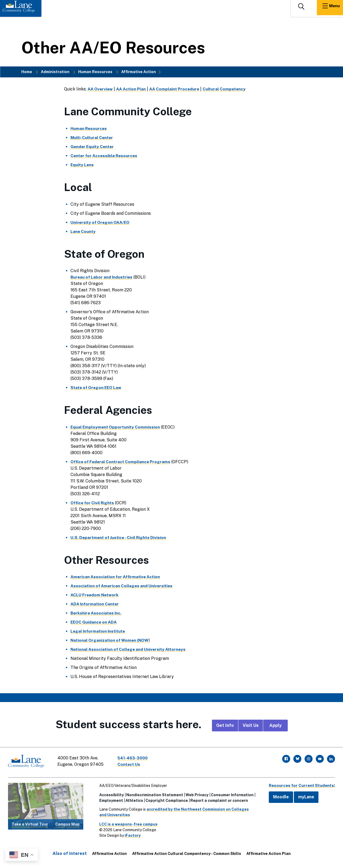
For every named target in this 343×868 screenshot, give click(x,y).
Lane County (83, 231)
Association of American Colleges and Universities (123, 586)
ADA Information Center (96, 604)
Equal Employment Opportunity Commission (116, 427)
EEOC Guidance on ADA (94, 622)
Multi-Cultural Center (93, 138)
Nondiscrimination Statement (153, 793)
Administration (55, 72)
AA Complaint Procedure (179, 89)
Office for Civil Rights (93, 503)
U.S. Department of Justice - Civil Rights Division (120, 538)
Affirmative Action (139, 72)
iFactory (131, 834)
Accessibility (110, 793)
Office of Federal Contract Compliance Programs (122, 462)
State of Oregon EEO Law (97, 388)
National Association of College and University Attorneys (131, 649)
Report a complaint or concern (218, 799)
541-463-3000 (135, 758)
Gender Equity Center (93, 147)
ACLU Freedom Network (96, 595)
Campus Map (67, 823)
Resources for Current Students (300, 784)
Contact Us (131, 764)
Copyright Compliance (165, 799)
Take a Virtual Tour (30, 823)
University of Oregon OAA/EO (101, 222)
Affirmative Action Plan (269, 852)
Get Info (225, 725)
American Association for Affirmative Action (117, 577)
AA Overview (101, 89)
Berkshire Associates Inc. (97, 613)
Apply (275, 725)
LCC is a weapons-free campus (127, 823)
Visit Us (251, 725)
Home (27, 72)
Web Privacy (195, 793)
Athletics (133, 799)
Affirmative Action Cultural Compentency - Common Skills (187, 852)
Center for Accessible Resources (106, 156)
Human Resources (95, 72)
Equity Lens (83, 165)
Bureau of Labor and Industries (103, 277)
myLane (303, 796)
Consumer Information (231, 793)
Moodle (278, 796)
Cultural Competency (230, 89)
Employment (110, 799)
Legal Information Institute (99, 631)
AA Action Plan (133, 89)
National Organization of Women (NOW (111, 640)
